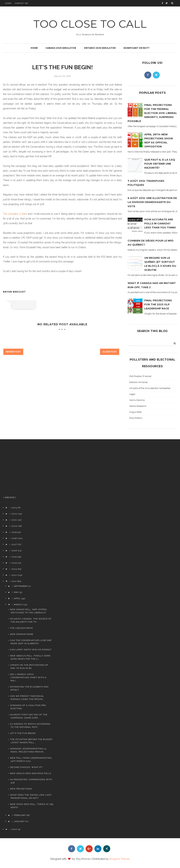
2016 (14, 551)
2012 (14, 575)
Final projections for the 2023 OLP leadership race (158, 304)
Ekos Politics (136, 418)
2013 (14, 569)
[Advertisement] (28, 469)
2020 (14, 526)
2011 (14, 581)
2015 (14, 557)
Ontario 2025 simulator (100, 48)
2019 (14, 532)
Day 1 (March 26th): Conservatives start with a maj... (28, 677)
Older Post (110, 352)
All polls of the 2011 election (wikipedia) (150, 388)
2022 (14, 514)
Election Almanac (139, 382)
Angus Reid (135, 412)
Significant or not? (136, 48)
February (20, 815)
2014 (14, 563)
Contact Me (22, 3)
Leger (132, 394)
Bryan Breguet (14, 292)
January (19, 821)
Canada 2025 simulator (61, 48)
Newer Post (13, 352)
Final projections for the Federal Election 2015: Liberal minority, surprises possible (152, 113)
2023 (14, 508)
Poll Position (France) (140, 376)
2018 (14, 538)
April (17, 598)
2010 (14, 829)
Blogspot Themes (120, 859)
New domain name (22, 634)
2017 (14, 544)
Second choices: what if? (26, 767)
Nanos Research (138, 406)
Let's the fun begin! (23, 733)
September (21, 586)
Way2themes (83, 859)
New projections (21, 789)
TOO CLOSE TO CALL (90, 24)
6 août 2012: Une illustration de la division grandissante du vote (152, 202)
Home (8, 3)
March (18, 605)
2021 (14, 520)
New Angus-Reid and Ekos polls (31, 773)
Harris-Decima (137, 400)
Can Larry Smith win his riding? (31, 650)
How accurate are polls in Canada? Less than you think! (160, 223)
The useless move (21, 628)
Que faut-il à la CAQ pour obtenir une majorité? (160, 164)
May (16, 592)
